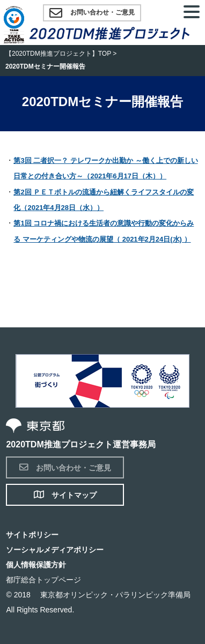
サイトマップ (65, 495)
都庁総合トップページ (43, 580)
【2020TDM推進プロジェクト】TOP (58, 54)
